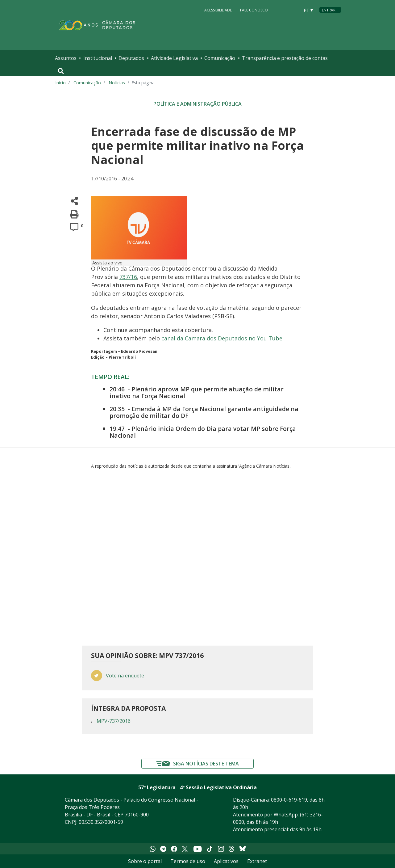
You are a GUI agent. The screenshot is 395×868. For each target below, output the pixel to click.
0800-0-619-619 (289, 800)
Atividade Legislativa (174, 58)
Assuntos (66, 58)
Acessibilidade (218, 10)
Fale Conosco (254, 10)
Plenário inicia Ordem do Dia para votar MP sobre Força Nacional (203, 432)
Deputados (131, 58)
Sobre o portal (145, 861)
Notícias (117, 83)
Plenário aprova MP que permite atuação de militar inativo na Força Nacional (197, 392)
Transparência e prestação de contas (285, 58)
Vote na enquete (125, 676)
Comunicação (220, 58)
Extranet (257, 861)
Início (60, 83)
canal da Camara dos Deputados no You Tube (222, 338)
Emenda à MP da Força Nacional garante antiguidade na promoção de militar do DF (204, 412)
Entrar (329, 10)
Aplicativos (226, 861)
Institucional (98, 58)
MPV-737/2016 (114, 721)
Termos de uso (188, 861)
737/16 (128, 277)
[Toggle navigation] (61, 71)
